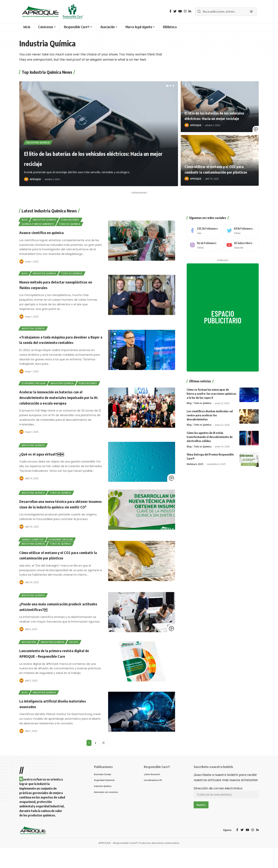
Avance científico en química (45, 234)
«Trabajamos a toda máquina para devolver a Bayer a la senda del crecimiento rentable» (60, 344)
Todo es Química (74, 225)
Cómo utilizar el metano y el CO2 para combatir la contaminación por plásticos (218, 166)
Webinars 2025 (195, 456)
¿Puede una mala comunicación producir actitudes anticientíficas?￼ (55, 624)
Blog (26, 220)
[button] (167, 86)
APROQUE (35, 179)
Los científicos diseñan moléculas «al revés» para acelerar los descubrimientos (210, 408)
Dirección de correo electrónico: (226, 812)
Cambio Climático (34, 555)
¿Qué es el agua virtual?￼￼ (45, 465)
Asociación (30, 660)
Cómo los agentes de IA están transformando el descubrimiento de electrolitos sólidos (210, 429)
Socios (80, 660)
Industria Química (39, 142)
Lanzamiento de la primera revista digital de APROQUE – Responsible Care (59, 671)
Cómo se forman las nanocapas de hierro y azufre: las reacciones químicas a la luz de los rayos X (211, 386)
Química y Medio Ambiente (39, 225)
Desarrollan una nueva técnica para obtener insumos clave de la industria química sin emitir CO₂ (58, 517)
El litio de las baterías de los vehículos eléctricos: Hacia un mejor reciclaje (86, 158)
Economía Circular (35, 388)
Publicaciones (76, 220)
